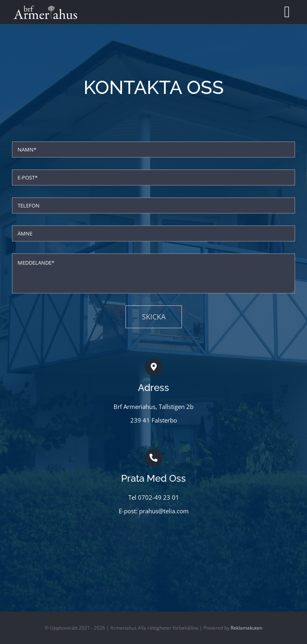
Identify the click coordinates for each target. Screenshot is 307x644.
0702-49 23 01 (158, 497)
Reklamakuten (246, 628)
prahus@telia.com (164, 511)
